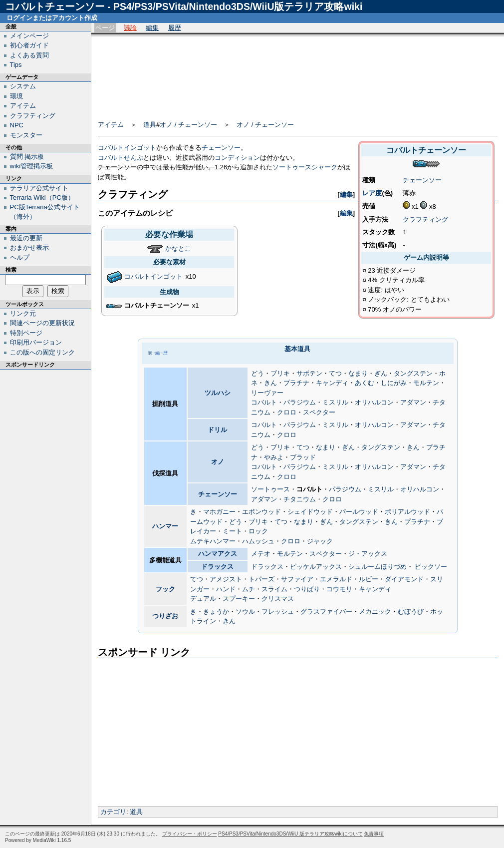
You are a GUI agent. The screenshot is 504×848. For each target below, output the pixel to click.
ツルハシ (218, 393)
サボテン (309, 373)
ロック (258, 531)
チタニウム (300, 499)
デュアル (203, 599)
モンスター (26, 135)
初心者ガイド (29, 45)
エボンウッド (261, 512)
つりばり (307, 589)
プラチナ (296, 383)
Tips (16, 65)
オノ (218, 462)
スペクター (319, 412)
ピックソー (431, 567)
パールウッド (359, 512)
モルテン (426, 383)
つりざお (165, 616)
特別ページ (26, 333)
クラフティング (425, 219)
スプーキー (239, 599)
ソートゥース (270, 489)
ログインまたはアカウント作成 (52, 18)
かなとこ (178, 248)
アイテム (111, 125)
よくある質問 (29, 55)
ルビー (369, 579)
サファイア (297, 579)
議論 (130, 28)
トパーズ (261, 579)
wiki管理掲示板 (32, 166)
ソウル (245, 612)
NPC (17, 125)
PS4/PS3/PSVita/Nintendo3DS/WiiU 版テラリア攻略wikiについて (290, 834)
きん (270, 383)
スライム (274, 589)
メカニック (375, 612)
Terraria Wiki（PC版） (42, 198)
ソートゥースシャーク (305, 167)
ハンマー (165, 526)
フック (165, 589)
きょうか (216, 612)
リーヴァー (267, 393)
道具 (150, 125)
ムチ (249, 589)
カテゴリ (113, 812)
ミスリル (335, 402)
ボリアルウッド (407, 512)
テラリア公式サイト (39, 188)
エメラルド (336, 579)
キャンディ (332, 383)
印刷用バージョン (36, 342)
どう (257, 373)
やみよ (274, 457)
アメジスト (226, 579)
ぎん (381, 373)
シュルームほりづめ (378, 567)
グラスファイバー (326, 612)
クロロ (287, 412)
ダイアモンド (404, 579)
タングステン (413, 373)
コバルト (264, 402)
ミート (232, 531)
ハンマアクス (218, 554)
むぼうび (411, 612)
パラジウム (300, 402)
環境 (16, 96)
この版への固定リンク (42, 352)
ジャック (320, 541)
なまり (358, 373)
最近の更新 (26, 238)
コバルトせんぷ (121, 158)
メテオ (261, 554)
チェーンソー (422, 180)
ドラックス (217, 567)
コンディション (237, 158)
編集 (152, 28)
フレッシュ (278, 612)
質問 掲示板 (27, 157)
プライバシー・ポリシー (190, 834)
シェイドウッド (310, 512)
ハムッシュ (258, 541)
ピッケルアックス (316, 567)
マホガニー (219, 512)
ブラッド (303, 457)
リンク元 (23, 313)
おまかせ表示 (29, 247)
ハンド (226, 589)
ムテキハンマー (213, 541)
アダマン (413, 402)
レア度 (372, 193)
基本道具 (297, 349)
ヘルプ (20, 257)
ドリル (217, 430)
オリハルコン (374, 402)
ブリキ (280, 373)
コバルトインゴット (127, 148)
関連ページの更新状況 (42, 323)
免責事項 (374, 834)
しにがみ (394, 383)
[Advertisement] (298, 73)
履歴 (175, 28)
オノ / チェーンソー (188, 125)
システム (23, 86)
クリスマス (278, 599)
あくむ (365, 383)
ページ (105, 28)
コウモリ (339, 589)
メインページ (29, 36)
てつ (335, 373)
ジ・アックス (368, 554)
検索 (11, 270)
